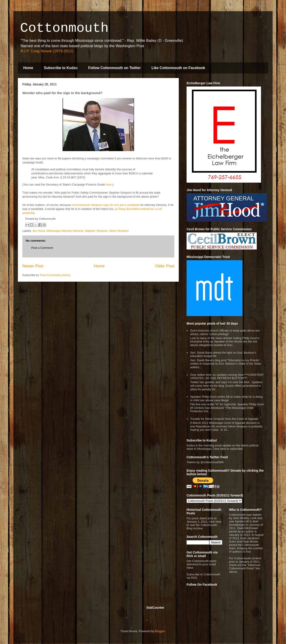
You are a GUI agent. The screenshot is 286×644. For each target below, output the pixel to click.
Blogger (160, 631)
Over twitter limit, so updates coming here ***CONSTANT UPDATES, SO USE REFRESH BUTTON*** (227, 377)
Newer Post (33, 266)
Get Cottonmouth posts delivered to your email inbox (202, 564)
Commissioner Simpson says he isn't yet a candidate (105, 205)
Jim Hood (39, 231)
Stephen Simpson (96, 231)
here (109, 185)
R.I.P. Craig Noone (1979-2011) (47, 51)
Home (28, 68)
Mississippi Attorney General (65, 231)
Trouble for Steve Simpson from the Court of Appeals (224, 419)
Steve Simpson (119, 231)
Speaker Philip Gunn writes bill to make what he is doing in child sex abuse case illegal (226, 398)
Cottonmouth (64, 28)
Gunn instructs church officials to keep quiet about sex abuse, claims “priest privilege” (225, 332)
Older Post (165, 266)
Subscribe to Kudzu (61, 68)
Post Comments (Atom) (55, 275)
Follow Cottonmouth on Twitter (115, 68)
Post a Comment (42, 248)
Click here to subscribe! (228, 449)
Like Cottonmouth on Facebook (178, 68)
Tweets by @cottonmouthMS (205, 462)
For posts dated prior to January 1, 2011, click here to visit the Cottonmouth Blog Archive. (204, 523)
